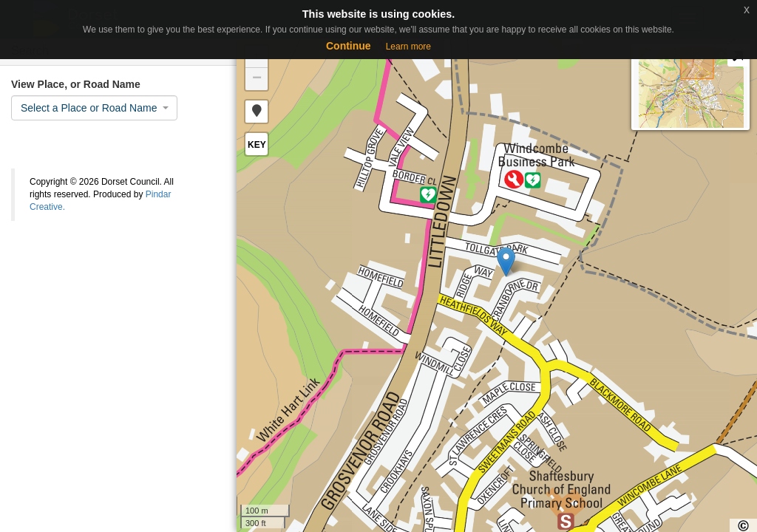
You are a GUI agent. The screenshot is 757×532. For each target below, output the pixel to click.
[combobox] (94, 108)
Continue (349, 46)
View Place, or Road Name (76, 84)
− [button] (257, 79)
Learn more (408, 47)
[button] (257, 112)
